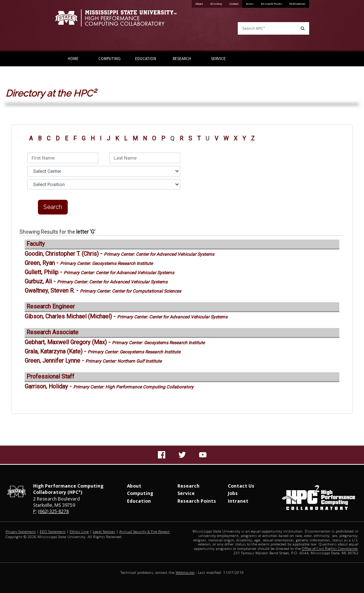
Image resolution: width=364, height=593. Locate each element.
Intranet (238, 501)
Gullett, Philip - (99, 272)
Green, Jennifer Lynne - (93, 361)
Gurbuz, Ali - (96, 281)
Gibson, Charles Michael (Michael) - (126, 316)
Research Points (271, 4)
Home (73, 59)
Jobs (233, 493)
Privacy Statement (21, 532)
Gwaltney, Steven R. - (103, 291)
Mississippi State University (74, 26)
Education (146, 59)
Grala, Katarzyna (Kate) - (103, 351)
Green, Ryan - (89, 263)
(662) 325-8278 (53, 511)
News (250, 4)
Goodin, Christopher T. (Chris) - (119, 254)
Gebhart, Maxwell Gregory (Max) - (115, 342)
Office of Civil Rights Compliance (330, 549)
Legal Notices (104, 532)
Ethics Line (79, 532)
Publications (297, 4)
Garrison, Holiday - (109, 386)
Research (182, 59)
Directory (216, 4)
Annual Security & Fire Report (144, 532)
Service (218, 59)
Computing (109, 59)
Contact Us (241, 486)
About (199, 4)
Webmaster (185, 573)
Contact (234, 4)
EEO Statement (53, 532)
